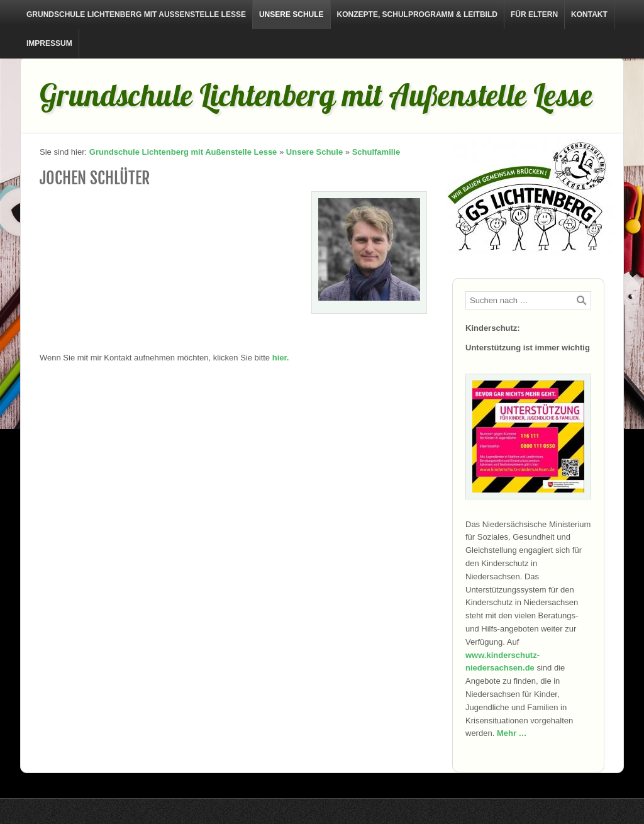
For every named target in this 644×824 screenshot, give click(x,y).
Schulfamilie (376, 152)
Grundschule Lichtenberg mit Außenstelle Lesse (136, 14)
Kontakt (589, 14)
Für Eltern (534, 14)
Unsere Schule (291, 14)
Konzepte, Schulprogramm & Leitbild (417, 14)
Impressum (49, 43)
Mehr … (512, 733)
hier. (281, 358)
